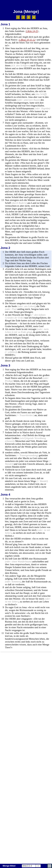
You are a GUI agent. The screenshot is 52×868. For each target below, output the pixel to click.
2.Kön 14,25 (32, 31)
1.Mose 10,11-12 (27, 40)
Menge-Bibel (9, 866)
